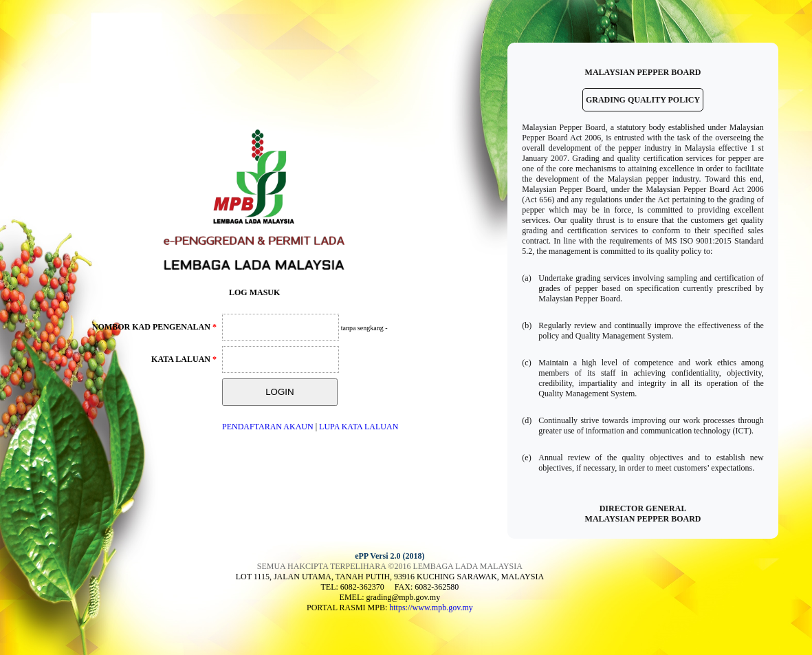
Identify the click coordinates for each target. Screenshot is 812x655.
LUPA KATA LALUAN (359, 427)
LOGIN (279, 392)
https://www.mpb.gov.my (431, 608)
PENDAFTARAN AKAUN (268, 427)
